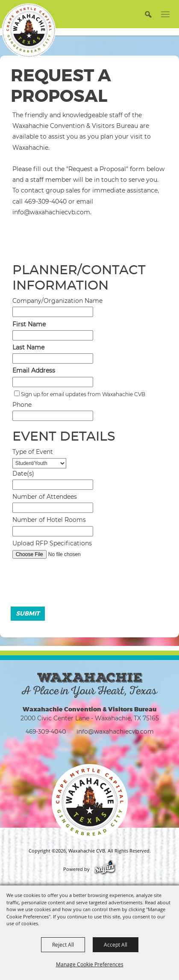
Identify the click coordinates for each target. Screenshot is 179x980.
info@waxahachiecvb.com (115, 731)
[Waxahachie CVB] (29, 30)
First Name (29, 324)
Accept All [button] (116, 944)
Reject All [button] (63, 944)
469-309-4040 (46, 731)
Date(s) (23, 474)
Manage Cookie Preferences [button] (90, 964)
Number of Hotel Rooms (49, 520)
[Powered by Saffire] (105, 869)
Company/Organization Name (57, 301)
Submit (28, 613)
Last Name (28, 347)
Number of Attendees (45, 497)
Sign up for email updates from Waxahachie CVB (83, 394)
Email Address (34, 370)
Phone (22, 405)
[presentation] (73, 585)
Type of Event (33, 452)
